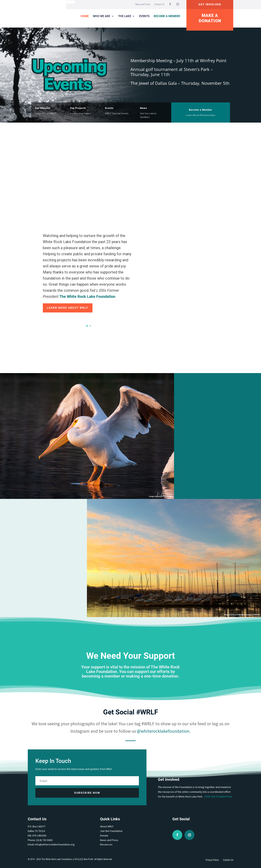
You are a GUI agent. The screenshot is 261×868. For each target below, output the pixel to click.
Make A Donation (210, 18)
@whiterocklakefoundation (163, 731)
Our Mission (43, 108)
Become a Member (167, 16)
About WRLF (107, 826)
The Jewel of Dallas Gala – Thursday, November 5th (180, 83)
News (144, 108)
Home (85, 16)
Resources (106, 844)
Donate (104, 835)
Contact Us (159, 4)
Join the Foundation (218, 797)
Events (144, 16)
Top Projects (78, 108)
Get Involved (210, 4)
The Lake (125, 16)
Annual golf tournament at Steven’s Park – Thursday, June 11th (172, 72)
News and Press (143, 4)
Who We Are (101, 16)
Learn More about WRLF (68, 308)
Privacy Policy (212, 860)
